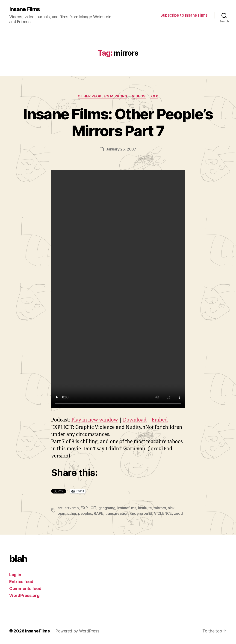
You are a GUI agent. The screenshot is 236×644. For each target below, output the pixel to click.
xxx (154, 96)
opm (61, 513)
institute (145, 508)
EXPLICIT (88, 508)
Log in (15, 575)
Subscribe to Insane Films (184, 15)
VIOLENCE (163, 513)
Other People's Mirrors (102, 96)
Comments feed (25, 588)
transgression (117, 513)
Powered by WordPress (77, 631)
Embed (160, 420)
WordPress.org (24, 595)
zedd (178, 513)
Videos (139, 96)
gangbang (107, 508)
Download (135, 420)
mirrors (160, 508)
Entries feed (21, 582)
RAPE (99, 513)
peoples (85, 513)
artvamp (72, 508)
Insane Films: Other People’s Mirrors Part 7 (118, 122)
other (72, 513)
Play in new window (95, 420)
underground (141, 513)
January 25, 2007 (121, 149)
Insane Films (25, 9)
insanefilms (127, 508)
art (60, 508)
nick (171, 508)
